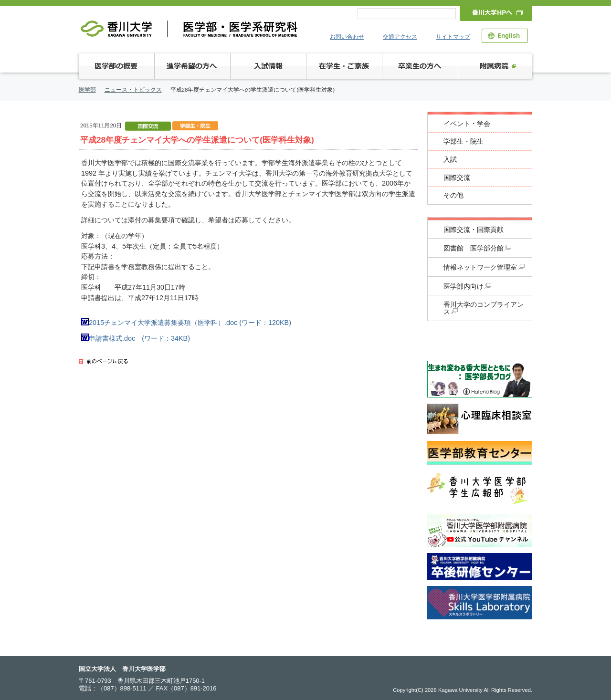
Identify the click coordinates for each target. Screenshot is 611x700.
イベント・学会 (467, 124)
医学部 (87, 90)
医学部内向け (467, 287)
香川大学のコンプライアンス (484, 308)
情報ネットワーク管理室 (484, 267)
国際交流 (457, 178)
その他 (453, 195)
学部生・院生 (464, 141)
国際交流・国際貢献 (474, 230)
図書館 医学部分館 (477, 248)
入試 (450, 160)
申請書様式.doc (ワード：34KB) (136, 338)
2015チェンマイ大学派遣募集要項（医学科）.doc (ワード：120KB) (186, 323)
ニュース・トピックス (133, 90)
